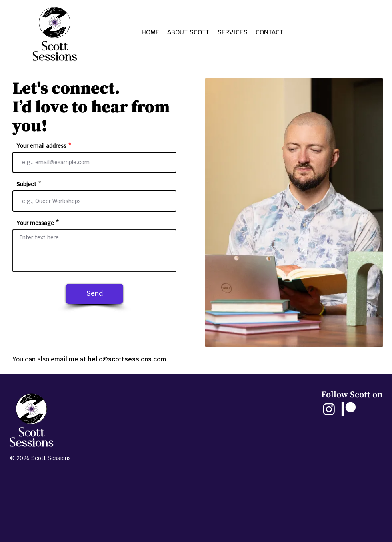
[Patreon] (349, 409)
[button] (232, 32)
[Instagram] (329, 409)
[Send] (94, 294)
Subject (26, 184)
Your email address (41, 146)
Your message (35, 223)
